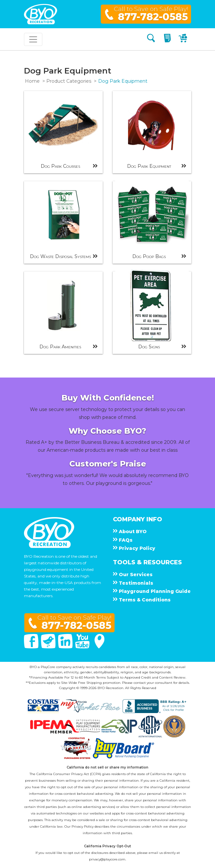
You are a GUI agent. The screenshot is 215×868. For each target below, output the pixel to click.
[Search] (151, 39)
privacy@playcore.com (107, 859)
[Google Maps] (99, 647)
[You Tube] (83, 647)
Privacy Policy (83, 826)
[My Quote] (168, 39)
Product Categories (69, 81)
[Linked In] (66, 647)
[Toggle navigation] (33, 39)
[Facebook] (32, 647)
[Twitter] (49, 647)
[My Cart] (184, 39)
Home (32, 81)
